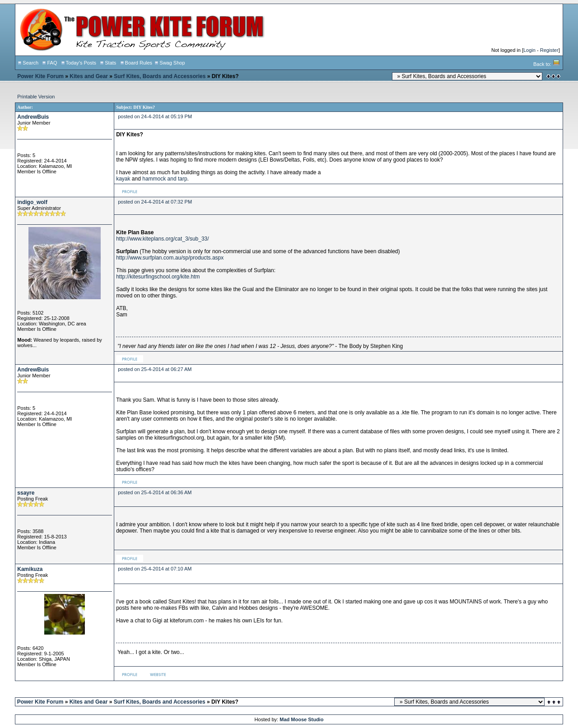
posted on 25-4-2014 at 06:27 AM (155, 369)
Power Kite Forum (40, 76)
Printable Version (36, 97)
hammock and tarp (165, 179)
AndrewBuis (33, 117)
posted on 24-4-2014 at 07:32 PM (155, 202)
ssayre (26, 493)
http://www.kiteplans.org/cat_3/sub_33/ (162, 239)
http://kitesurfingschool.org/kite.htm (158, 277)
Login (529, 50)
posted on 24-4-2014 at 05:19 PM (155, 116)
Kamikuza (30, 569)
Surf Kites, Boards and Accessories (160, 76)
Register (549, 50)
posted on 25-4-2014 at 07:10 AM (155, 569)
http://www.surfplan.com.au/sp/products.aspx (170, 258)
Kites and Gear (89, 76)
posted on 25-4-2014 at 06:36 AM (155, 492)
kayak (123, 179)
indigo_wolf (32, 202)
